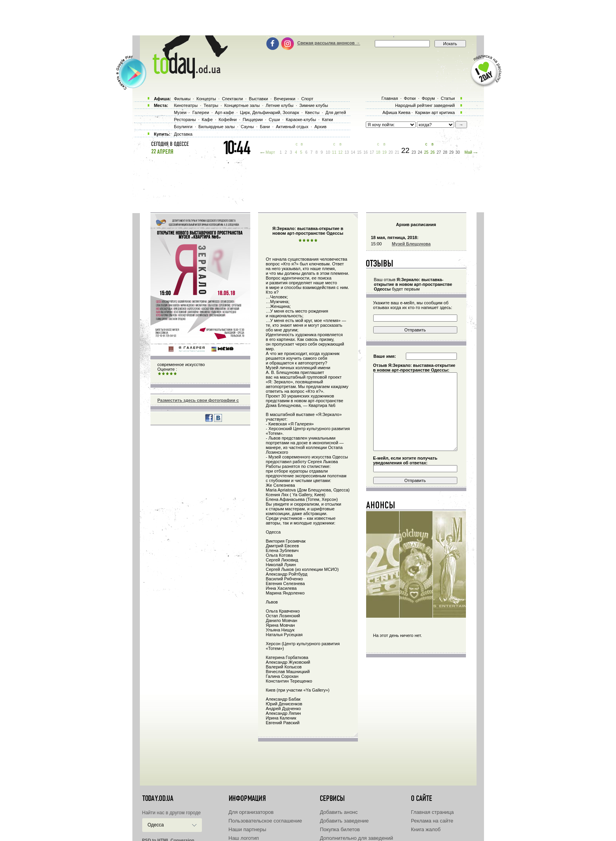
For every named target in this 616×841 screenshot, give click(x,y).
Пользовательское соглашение (265, 821)
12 (340, 152)
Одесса (156, 825)
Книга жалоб (426, 829)
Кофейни (227, 120)
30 (457, 152)
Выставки (259, 99)
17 (372, 152)
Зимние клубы (314, 105)
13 (347, 152)
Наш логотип (244, 838)
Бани (265, 127)
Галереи (201, 112)
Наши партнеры (247, 829)
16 (366, 152)
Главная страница (432, 812)
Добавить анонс (339, 812)
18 (378, 152)
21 (397, 152)
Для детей (335, 112)
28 (445, 152)
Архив (320, 127)
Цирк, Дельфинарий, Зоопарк (269, 112)
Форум (428, 98)
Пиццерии (253, 120)
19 (384, 152)
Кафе (207, 120)
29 (451, 152)
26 (432, 152)
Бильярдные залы (216, 127)
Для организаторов (251, 812)
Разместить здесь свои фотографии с (198, 400)
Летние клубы (280, 105)
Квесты (312, 112)
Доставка (183, 134)
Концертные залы (242, 105)
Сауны (247, 127)
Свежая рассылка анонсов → (329, 43)
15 (359, 152)
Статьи (448, 98)
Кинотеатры (186, 105)
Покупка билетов (340, 829)
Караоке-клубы (301, 120)
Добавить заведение (344, 821)
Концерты (206, 99)
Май (468, 152)
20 (391, 152)
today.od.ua (158, 799)
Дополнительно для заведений (356, 838)
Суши (274, 120)
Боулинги (183, 127)
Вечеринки (284, 99)
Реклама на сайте (432, 821)
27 (439, 152)
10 (328, 152)
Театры (211, 105)
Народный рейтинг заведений (425, 105)
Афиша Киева (396, 112)
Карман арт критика (435, 112)
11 (334, 152)
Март (270, 152)
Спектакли (233, 99)
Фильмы (182, 99)
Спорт (307, 99)
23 (413, 152)
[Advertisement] (308, 18)
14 (353, 152)
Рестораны (185, 120)
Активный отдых (292, 127)
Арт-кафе (224, 112)
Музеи (180, 112)
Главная (390, 98)
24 (420, 152)
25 (426, 152)
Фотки (410, 98)
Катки (327, 120)
